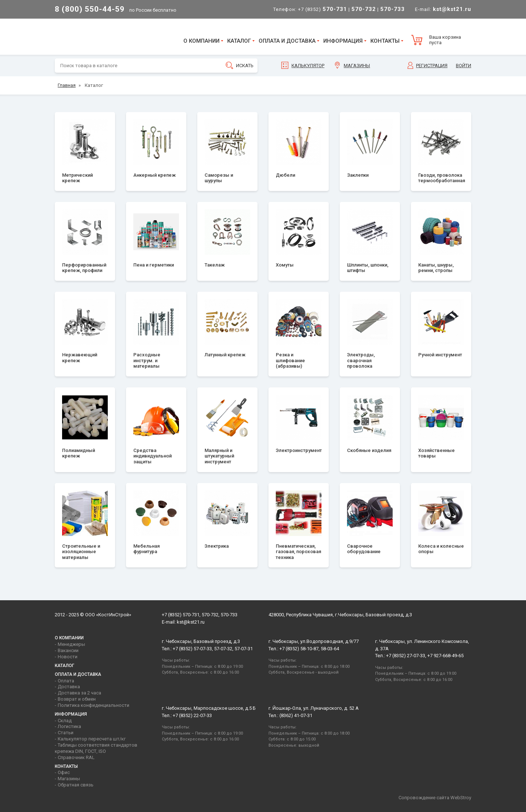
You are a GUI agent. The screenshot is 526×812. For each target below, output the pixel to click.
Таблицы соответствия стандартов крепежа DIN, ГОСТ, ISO (96, 748)
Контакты (385, 41)
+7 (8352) (323, 9)
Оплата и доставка (287, 41)
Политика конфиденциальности (94, 705)
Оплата (66, 681)
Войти (464, 66)
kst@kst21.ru (191, 622)
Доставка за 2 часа (79, 693)
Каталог (239, 41)
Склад (65, 721)
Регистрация (432, 66)
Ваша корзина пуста (445, 40)
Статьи (66, 733)
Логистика (69, 726)
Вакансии (68, 650)
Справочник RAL (76, 757)
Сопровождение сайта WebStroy (435, 798)
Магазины (357, 66)
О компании (201, 41)
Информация (343, 41)
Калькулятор (308, 66)
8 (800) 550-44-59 (90, 9)
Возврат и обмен (77, 699)
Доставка (69, 687)
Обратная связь (76, 785)
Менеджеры (71, 644)
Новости (68, 657)
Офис (64, 772)
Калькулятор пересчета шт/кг (92, 739)
